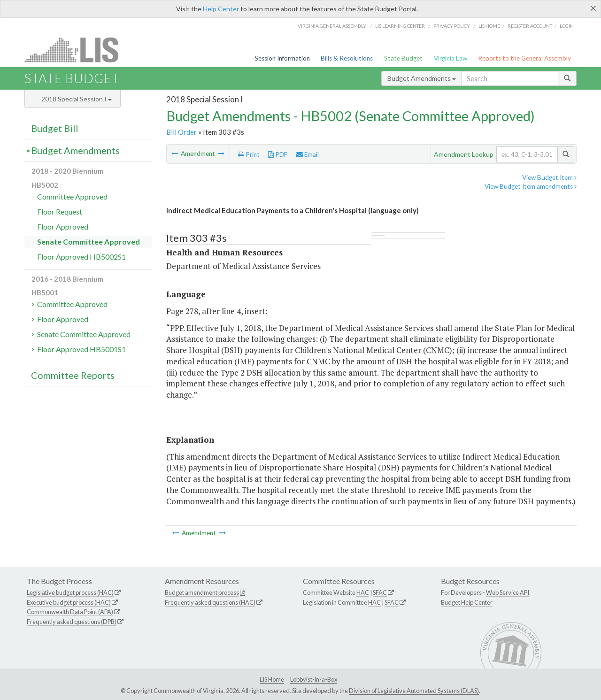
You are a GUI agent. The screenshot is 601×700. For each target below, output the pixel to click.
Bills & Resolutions (347, 58)
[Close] (593, 8)
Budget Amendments (422, 78)
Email (308, 154)
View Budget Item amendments (531, 186)
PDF (278, 154)
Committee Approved (72, 196)
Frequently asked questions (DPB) (72, 622)
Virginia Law (451, 58)
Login (567, 26)
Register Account (530, 26)
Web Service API (508, 592)
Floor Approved (63, 227)
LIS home (489, 26)
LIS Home (272, 679)
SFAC (380, 592)
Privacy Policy (452, 26)
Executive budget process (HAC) (69, 602)
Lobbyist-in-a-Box (314, 679)
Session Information (282, 58)
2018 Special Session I (77, 99)
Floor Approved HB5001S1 (81, 349)
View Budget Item (549, 177)
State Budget (403, 58)
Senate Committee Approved (89, 242)
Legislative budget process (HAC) (70, 592)
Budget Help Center (467, 602)
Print (249, 154)
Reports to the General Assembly (524, 58)
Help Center (221, 9)
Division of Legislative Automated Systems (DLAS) (414, 691)
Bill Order (181, 132)
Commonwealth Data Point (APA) (70, 612)
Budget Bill (55, 128)
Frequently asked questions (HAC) (210, 602)
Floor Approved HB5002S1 (81, 257)
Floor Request (60, 212)
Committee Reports (73, 375)
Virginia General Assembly (332, 26)
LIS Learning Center (400, 26)
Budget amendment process (202, 592)
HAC (363, 592)
